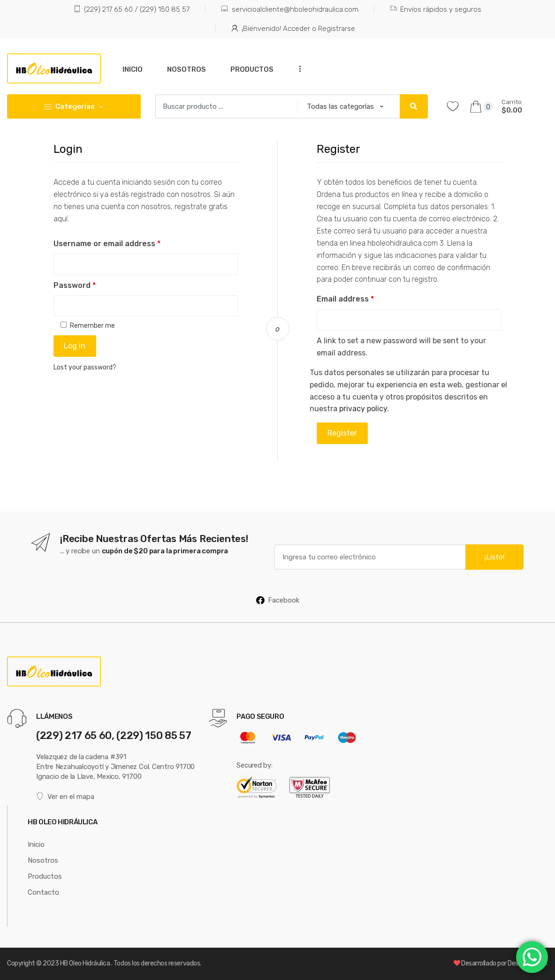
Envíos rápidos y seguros (436, 10)
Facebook (278, 600)
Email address (345, 299)
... (297, 69)
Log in (75, 346)
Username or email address (107, 244)
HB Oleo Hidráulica (86, 963)
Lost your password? (85, 367)
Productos (252, 69)
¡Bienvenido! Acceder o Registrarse (293, 29)
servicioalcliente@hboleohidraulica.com (289, 10)
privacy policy (363, 409)
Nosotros (186, 69)
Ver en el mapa (65, 796)
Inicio (133, 69)
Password (75, 285)
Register (342, 433)
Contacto (43, 892)
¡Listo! (494, 557)
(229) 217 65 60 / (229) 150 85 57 (132, 10)
